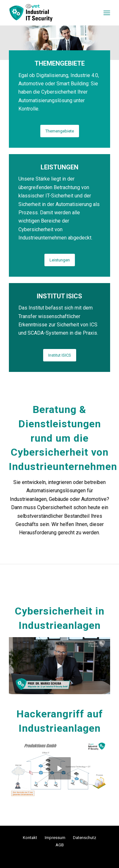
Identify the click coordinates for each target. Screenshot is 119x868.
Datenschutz (85, 838)
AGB (60, 845)
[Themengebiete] (60, 131)
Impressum (55, 838)
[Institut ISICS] (60, 355)
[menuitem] (107, 13)
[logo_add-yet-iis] (49, 13)
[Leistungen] (60, 260)
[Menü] (107, 13)
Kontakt (30, 838)
